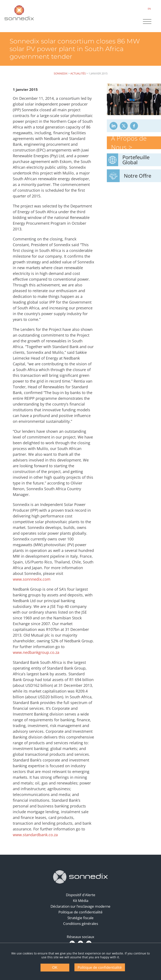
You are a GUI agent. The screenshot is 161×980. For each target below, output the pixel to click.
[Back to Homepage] (81, 877)
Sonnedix (61, 73)
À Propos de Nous (129, 143)
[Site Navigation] (147, 22)
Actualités (78, 73)
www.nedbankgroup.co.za (36, 652)
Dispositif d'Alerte (81, 895)
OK (55, 968)
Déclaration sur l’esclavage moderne (80, 906)
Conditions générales (81, 924)
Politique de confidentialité (80, 912)
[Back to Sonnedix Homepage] (19, 13)
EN (149, 9)
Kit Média (81, 901)
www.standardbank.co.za (35, 835)
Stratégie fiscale (80, 918)
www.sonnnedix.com (32, 579)
